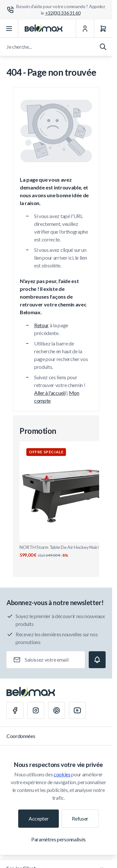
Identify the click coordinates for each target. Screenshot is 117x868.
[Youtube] (77, 710)
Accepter (39, 818)
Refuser (80, 818)
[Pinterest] (57, 710)
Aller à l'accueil (50, 393)
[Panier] (103, 29)
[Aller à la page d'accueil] (44, 29)
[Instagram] (36, 710)
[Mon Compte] (85, 29)
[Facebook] (15, 710)
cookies (62, 774)
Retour (41, 325)
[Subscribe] (97, 660)
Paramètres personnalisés (58, 839)
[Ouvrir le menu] (9, 29)
